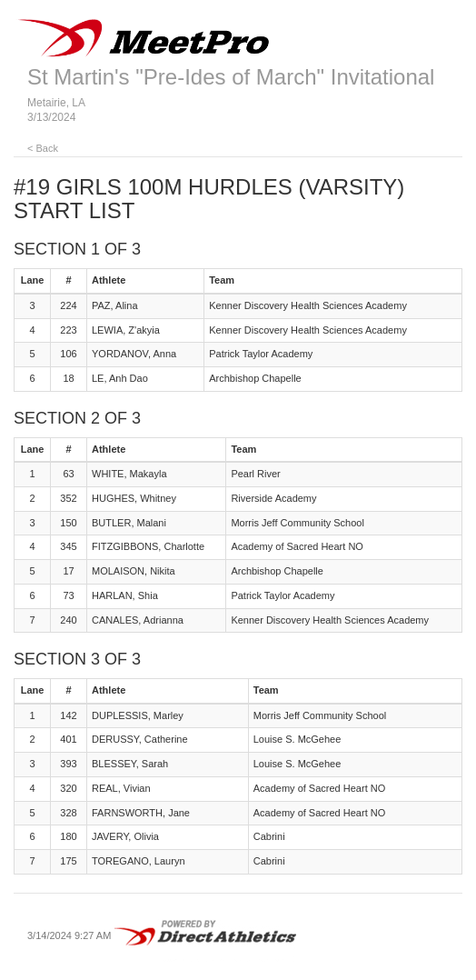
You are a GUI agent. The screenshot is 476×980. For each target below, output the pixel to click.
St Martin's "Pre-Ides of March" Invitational (231, 77)
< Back (43, 148)
